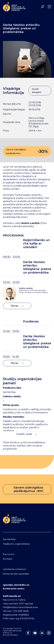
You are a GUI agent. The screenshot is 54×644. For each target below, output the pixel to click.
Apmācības (9, 539)
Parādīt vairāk (27, 434)
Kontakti (7, 559)
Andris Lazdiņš (26, 288)
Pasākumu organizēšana (16, 544)
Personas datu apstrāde (16, 574)
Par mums (9, 554)
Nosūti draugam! (37, 91)
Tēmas (17, 306)
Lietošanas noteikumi (14, 569)
